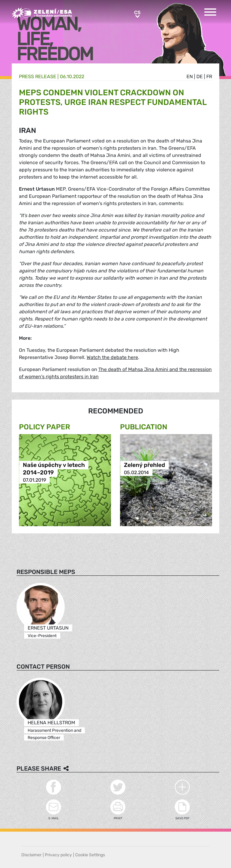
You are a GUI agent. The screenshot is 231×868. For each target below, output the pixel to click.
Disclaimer (31, 855)
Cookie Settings (90, 855)
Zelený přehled (145, 465)
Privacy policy (58, 855)
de (200, 77)
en (190, 77)
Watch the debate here (112, 357)
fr (209, 77)
